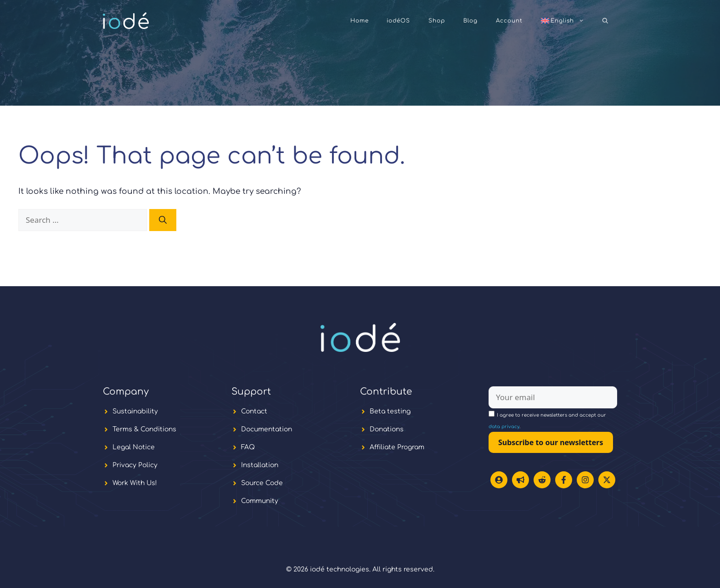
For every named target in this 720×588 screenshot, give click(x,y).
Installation (260, 465)
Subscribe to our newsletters (551, 442)
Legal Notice (134, 447)
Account (509, 21)
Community (260, 501)
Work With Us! (135, 483)
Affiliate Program (397, 447)
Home (360, 21)
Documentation (267, 429)
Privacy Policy (135, 465)
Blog (470, 21)
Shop (437, 21)
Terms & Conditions (144, 429)
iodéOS (398, 21)
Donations (387, 429)
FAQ (248, 447)
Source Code (262, 483)
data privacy (504, 427)
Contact (254, 411)
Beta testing (390, 411)
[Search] (163, 220)
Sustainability (135, 411)
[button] (605, 21)
